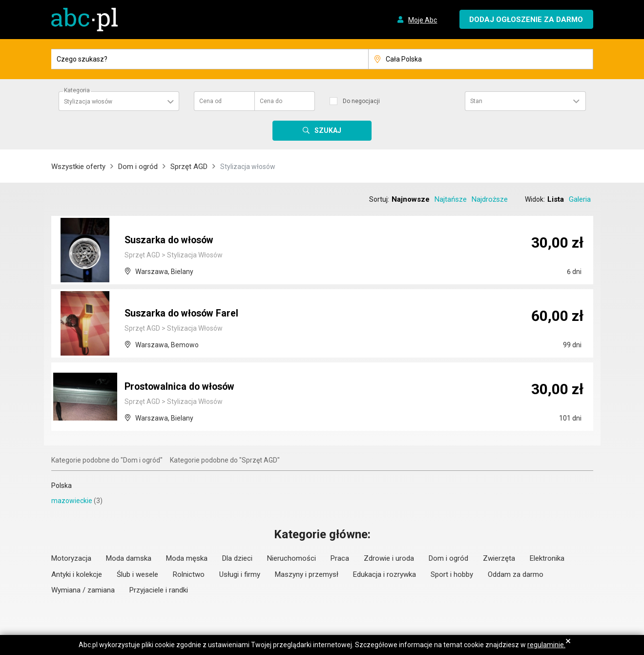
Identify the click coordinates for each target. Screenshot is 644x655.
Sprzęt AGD (189, 167)
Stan (476, 101)
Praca (340, 558)
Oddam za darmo (516, 574)
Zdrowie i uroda (389, 558)
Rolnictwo (189, 574)
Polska (62, 486)
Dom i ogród (138, 167)
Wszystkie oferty (78, 167)
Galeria (580, 199)
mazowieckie (72, 501)
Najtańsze (451, 199)
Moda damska (129, 558)
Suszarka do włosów (171, 241)
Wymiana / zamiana (83, 590)
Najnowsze (411, 199)
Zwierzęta (499, 558)
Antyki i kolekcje (77, 574)
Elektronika (547, 558)
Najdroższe (490, 199)
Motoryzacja (71, 558)
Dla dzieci (237, 558)
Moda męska (187, 558)
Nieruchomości (291, 558)
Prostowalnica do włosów (182, 387)
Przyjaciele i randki (159, 590)
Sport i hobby (452, 574)
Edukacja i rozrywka (384, 574)
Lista (556, 199)
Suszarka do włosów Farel (184, 314)
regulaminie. (546, 645)
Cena (210, 101)
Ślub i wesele (137, 574)
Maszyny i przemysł (307, 574)
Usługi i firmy (240, 574)
